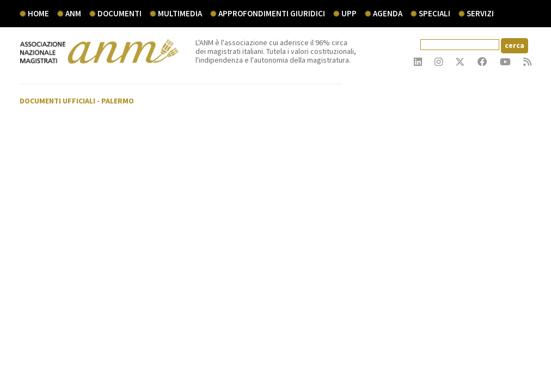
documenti (120, 13)
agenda (388, 13)
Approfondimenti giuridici (272, 13)
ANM (73, 13)
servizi (480, 13)
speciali (434, 13)
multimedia (180, 13)
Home (38, 13)
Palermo (118, 101)
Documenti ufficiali (57, 101)
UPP (349, 13)
